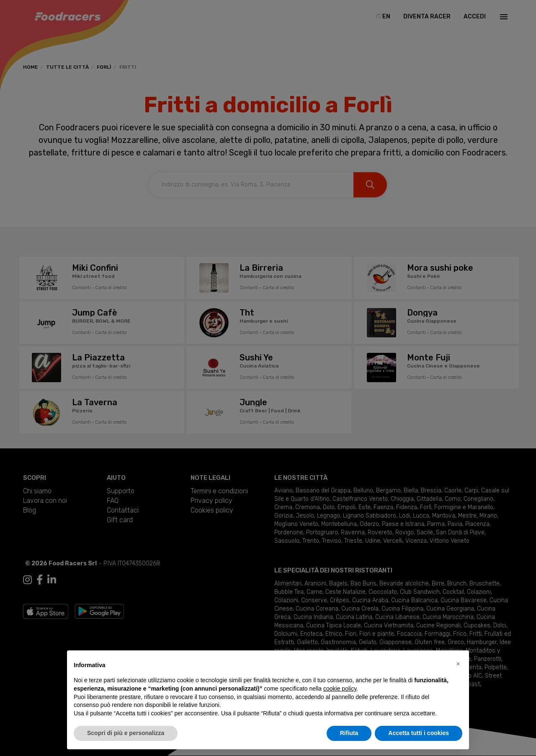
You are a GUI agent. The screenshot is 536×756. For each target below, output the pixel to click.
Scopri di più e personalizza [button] (126, 733)
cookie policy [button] (340, 689)
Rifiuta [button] (349, 733)
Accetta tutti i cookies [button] (419, 733)
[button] (458, 664)
